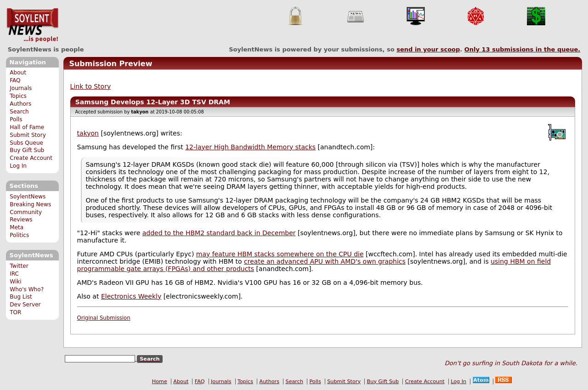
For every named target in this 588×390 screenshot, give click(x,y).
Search (19, 112)
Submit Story (28, 135)
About (18, 73)
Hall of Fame (27, 127)
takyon (88, 133)
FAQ (15, 80)
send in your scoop (428, 49)
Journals (21, 88)
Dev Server (25, 305)
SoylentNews (32, 25)
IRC (14, 274)
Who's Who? (27, 289)
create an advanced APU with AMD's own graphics (325, 261)
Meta (17, 227)
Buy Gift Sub (27, 150)
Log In (18, 166)
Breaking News (30, 204)
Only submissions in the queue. (523, 49)
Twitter (19, 266)
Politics (19, 235)
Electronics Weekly (131, 296)
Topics (18, 96)
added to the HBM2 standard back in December (219, 233)
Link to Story (91, 86)
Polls (16, 119)
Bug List (21, 297)
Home (160, 382)
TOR (15, 312)
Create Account (31, 158)
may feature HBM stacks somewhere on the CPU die (280, 254)
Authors (20, 104)
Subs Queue (26, 143)
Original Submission (104, 318)
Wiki (15, 282)
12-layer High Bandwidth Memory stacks (250, 147)
